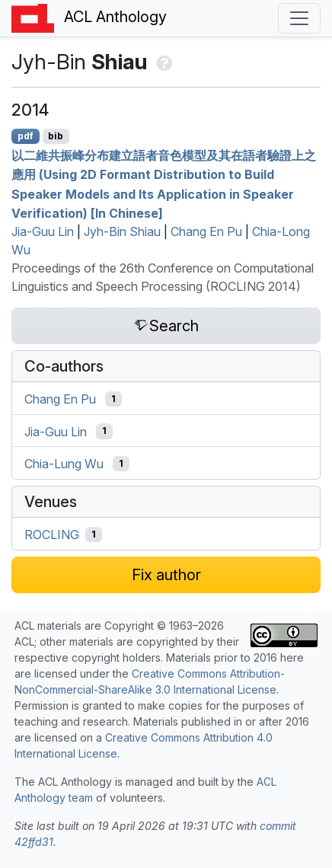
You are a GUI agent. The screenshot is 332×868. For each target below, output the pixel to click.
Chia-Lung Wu (64, 464)
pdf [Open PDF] (26, 136)
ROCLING (52, 535)
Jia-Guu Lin (43, 231)
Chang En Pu (206, 231)
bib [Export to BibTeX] (56, 136)
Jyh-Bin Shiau (122, 231)
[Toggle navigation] (299, 18)
